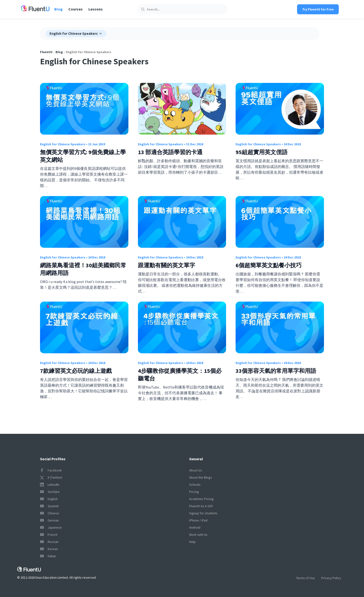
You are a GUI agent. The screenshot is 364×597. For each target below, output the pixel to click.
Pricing (194, 492)
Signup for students (203, 513)
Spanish (49, 506)
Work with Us (198, 535)
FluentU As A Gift (201, 506)
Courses (76, 9)
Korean (49, 549)
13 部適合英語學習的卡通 (170, 152)
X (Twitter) (51, 477)
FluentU (46, 52)
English (49, 499)
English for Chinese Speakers (63, 144)
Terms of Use (306, 578)
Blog (58, 9)
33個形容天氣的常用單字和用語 (276, 371)
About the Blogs (201, 477)
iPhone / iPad (198, 520)
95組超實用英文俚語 (262, 152)
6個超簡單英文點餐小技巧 (269, 265)
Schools (195, 485)
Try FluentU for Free (318, 9)
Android (195, 527)
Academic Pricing (201, 499)
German (49, 520)
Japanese (51, 527)
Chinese (50, 513)
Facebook (51, 470)
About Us (196, 470)
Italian (48, 556)
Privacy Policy (331, 578)
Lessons (96, 9)
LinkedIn (50, 485)
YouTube (50, 492)
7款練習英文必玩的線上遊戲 (76, 371)
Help (192, 542)
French (49, 535)
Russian (49, 542)
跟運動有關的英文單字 (167, 265)
